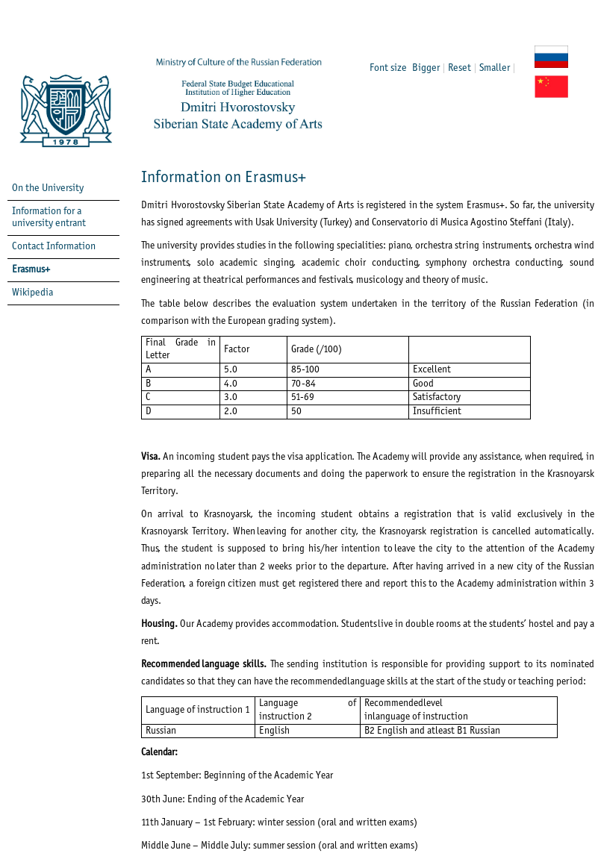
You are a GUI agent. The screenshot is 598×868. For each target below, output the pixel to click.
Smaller (495, 68)
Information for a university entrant (49, 218)
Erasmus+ (31, 270)
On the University (48, 188)
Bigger (426, 68)
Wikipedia (32, 293)
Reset (460, 68)
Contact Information (54, 247)
